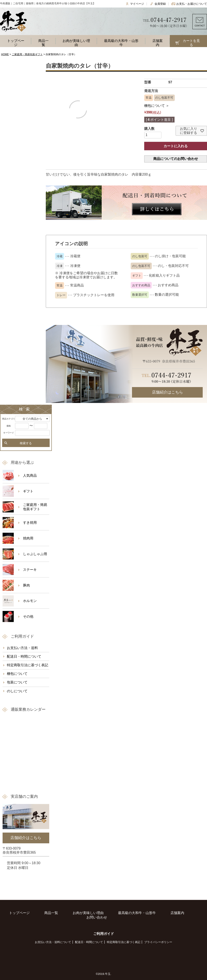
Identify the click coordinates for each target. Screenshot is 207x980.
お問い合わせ (97, 917)
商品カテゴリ (9, 419)
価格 (9, 426)
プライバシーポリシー (158, 942)
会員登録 (160, 4)
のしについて (17, 691)
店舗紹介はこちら (167, 392)
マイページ (137, 4)
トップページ (16, 43)
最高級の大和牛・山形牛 (121, 43)
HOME (5, 54)
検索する (26, 443)
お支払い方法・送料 (22, 648)
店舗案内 (158, 43)
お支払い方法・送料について (53, 942)
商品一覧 (43, 43)
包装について (17, 682)
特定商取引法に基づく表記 (28, 665)
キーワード (9, 433)
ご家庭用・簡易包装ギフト (27, 54)
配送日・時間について (24, 656)
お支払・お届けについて (192, 4)
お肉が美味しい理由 (76, 43)
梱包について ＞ (157, 106)
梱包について (17, 674)
